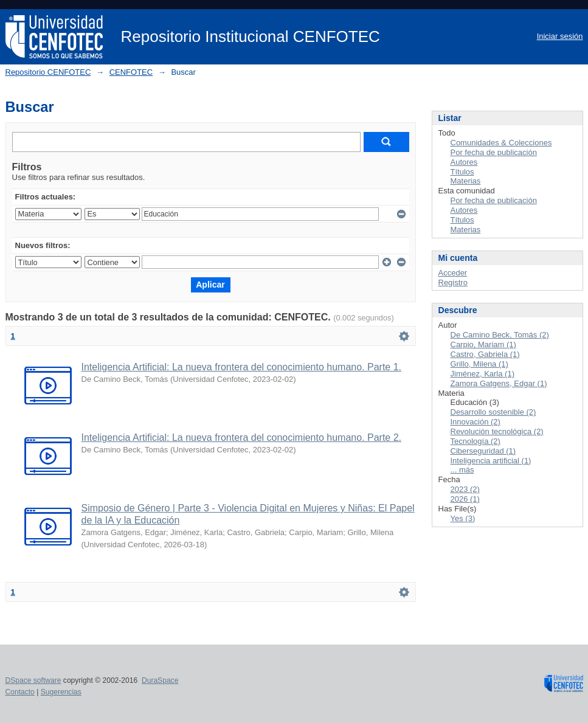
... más (462, 470)
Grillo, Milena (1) (479, 364)
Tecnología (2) (476, 441)
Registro (453, 282)
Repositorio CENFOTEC (48, 72)
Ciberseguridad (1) (483, 451)
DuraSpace (160, 680)
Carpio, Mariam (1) (483, 344)
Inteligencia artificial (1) (491, 461)
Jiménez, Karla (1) (483, 374)
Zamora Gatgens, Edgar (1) (499, 383)
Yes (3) (463, 518)
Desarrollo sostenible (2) (493, 412)
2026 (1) (465, 499)
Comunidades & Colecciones (501, 143)
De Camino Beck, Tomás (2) (500, 335)
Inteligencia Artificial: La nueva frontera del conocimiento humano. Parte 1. (242, 367)
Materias (466, 181)
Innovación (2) (476, 422)
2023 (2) (465, 489)
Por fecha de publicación (494, 152)
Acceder (453, 273)
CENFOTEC (131, 72)
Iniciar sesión (560, 36)
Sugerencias (61, 692)
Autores (464, 162)
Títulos (462, 172)
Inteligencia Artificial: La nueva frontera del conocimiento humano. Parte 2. (242, 438)
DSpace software (33, 680)
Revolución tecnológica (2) (497, 431)
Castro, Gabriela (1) (485, 354)
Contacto (20, 692)
